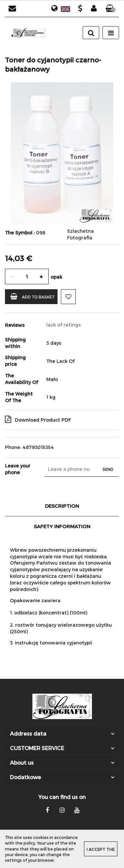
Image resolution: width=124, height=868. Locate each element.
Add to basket (33, 296)
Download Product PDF (38, 419)
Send (108, 469)
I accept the (101, 849)
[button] (110, 9)
